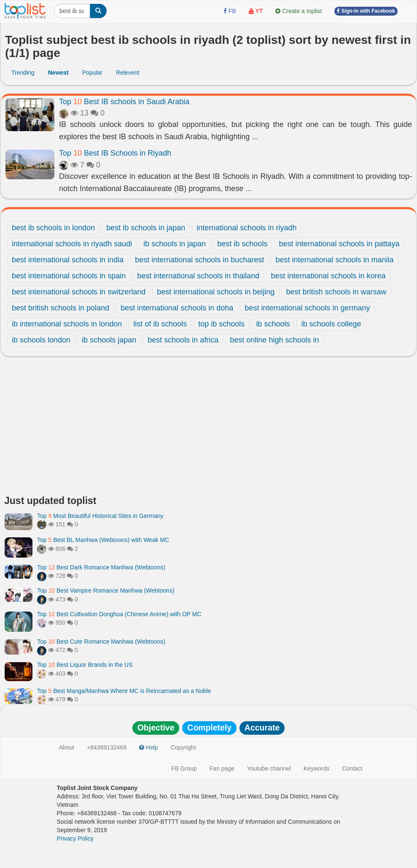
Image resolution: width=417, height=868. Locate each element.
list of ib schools (160, 324)
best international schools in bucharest (199, 260)
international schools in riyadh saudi (72, 244)
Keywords (316, 768)
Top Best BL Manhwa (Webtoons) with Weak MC (103, 540)
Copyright (183, 747)
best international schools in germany (307, 308)
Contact (352, 768)
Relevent (128, 73)
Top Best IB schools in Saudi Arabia (124, 102)
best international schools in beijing (216, 292)
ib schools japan (109, 340)
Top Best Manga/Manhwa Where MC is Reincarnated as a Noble (124, 691)
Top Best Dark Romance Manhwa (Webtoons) (101, 567)
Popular (92, 73)
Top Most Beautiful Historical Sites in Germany (100, 516)
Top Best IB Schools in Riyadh (115, 153)
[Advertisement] (208, 428)
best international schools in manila (334, 260)
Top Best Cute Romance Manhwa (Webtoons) (101, 642)
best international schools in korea (328, 276)
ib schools (273, 324)
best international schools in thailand (198, 276)
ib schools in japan (175, 244)
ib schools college (331, 324)
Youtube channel (269, 768)
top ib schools (221, 324)
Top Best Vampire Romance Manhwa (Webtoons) (106, 590)
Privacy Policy (75, 838)
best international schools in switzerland (79, 292)
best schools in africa (183, 340)
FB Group (184, 768)
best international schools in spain (69, 276)
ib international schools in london (67, 324)
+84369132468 (107, 747)
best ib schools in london (53, 228)
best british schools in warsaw (336, 292)
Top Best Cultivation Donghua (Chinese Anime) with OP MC (119, 614)
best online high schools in (274, 340)
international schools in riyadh (246, 228)
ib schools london (41, 340)
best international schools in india (68, 260)
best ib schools (242, 244)
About (67, 747)
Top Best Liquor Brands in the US (85, 665)
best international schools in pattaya (339, 244)
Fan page (222, 768)
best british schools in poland (61, 308)
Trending (23, 73)
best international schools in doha (177, 308)
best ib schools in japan (146, 228)
